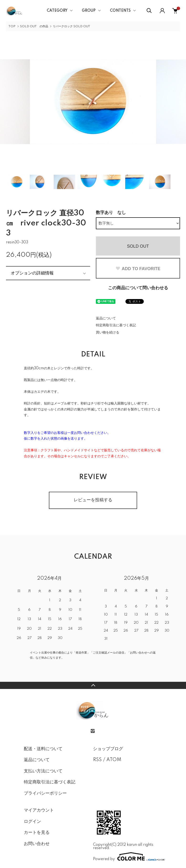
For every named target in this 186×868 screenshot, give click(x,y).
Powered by (128, 857)
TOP (12, 26)
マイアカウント (39, 810)
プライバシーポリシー (45, 793)
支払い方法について (43, 771)
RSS (97, 760)
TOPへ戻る (93, 685)
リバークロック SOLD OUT (71, 26)
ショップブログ (108, 749)
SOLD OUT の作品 (34, 26)
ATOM (114, 760)
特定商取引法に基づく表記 (116, 325)
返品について (106, 318)
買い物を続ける (108, 333)
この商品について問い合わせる (138, 288)
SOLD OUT (138, 246)
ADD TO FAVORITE (138, 269)
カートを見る (37, 833)
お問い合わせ (37, 844)
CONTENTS (120, 11)
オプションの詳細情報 (32, 273)
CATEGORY (57, 11)
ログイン (32, 822)
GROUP (89, 11)
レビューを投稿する (93, 500)
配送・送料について (43, 749)
